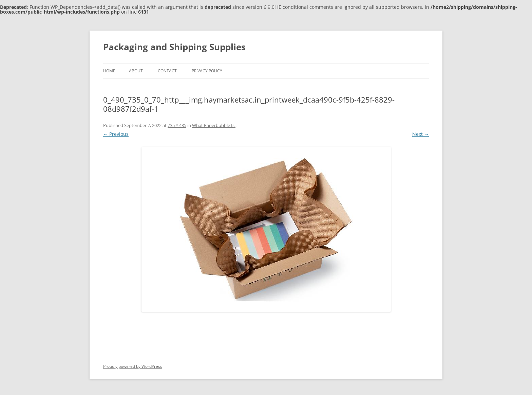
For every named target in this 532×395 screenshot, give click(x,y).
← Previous (116, 134)
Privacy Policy (207, 71)
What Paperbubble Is (214, 125)
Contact (167, 71)
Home (109, 71)
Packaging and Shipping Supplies (174, 47)
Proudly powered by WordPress (133, 366)
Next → (421, 134)
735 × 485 (177, 125)
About (136, 71)
